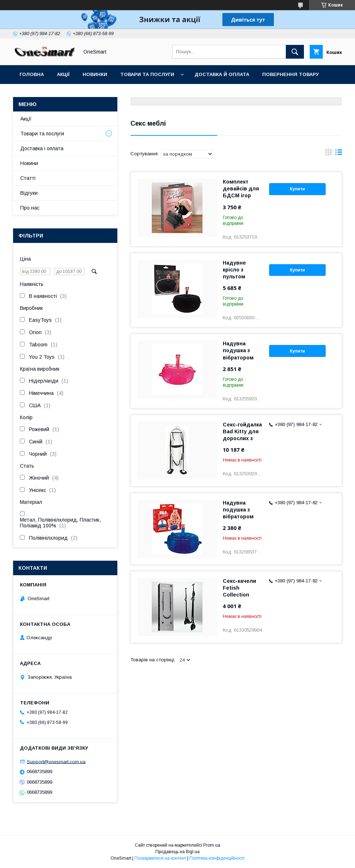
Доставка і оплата (42, 148)
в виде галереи (329, 154)
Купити (297, 189)
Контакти (67, 93)
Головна (32, 74)
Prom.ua (212, 845)
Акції (63, 74)
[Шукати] (295, 52)
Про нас (30, 208)
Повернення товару (291, 74)
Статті (103, 93)
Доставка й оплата (222, 74)
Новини (29, 163)
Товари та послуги (147, 74)
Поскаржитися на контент (160, 858)
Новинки (95, 74)
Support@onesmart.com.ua (56, 761)
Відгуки (30, 93)
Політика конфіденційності (217, 858)
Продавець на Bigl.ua (177, 852)
